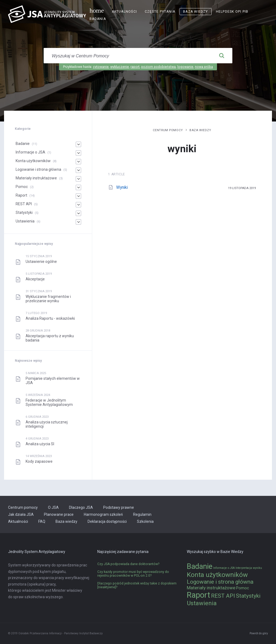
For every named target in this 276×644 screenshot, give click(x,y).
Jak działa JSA (21, 514)
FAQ (42, 521)
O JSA (53, 507)
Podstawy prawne (119, 507)
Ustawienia (25, 221)
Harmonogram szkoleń (103, 514)
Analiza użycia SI (40, 444)
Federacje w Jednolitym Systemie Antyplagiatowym (49, 402)
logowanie (185, 67)
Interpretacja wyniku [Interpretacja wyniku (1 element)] (249, 568)
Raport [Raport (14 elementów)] (199, 595)
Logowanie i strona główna (38, 169)
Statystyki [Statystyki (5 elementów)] (248, 596)
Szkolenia (145, 521)
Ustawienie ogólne (41, 262)
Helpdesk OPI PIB (232, 12)
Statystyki (24, 213)
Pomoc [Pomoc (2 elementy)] (243, 588)
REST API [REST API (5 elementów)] (223, 596)
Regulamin (142, 514)
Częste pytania (160, 12)
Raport (21, 195)
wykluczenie (120, 67)
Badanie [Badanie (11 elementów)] (200, 566)
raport (135, 67)
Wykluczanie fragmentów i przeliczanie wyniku (48, 299)
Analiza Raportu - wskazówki (50, 318)
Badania (98, 19)
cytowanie (101, 67)
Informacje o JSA (30, 152)
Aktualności (124, 12)
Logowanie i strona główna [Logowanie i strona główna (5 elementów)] (220, 582)
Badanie (23, 144)
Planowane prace (59, 514)
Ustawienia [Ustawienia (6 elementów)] (202, 603)
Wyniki (122, 187)
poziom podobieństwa (158, 67)
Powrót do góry (259, 633)
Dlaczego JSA (81, 507)
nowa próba (204, 67)
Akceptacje (35, 279)
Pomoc (22, 187)
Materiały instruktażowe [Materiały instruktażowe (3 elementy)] (211, 588)
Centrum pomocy (168, 130)
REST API (24, 204)
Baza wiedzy (195, 12)
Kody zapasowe (39, 461)
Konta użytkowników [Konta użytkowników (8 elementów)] (217, 575)
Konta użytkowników (33, 161)
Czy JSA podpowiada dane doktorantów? (128, 564)
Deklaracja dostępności (107, 521)
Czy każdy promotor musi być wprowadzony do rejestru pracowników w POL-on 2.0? (133, 574)
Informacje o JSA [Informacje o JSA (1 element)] (224, 568)
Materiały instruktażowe (36, 178)
